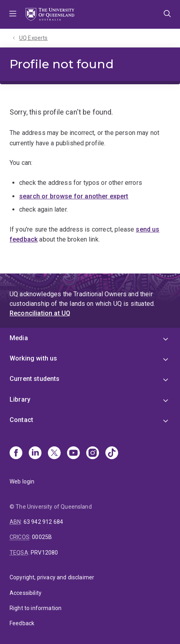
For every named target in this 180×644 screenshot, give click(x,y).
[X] (54, 454)
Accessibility (26, 593)
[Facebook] (16, 454)
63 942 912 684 (43, 522)
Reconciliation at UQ (40, 313)
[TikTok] (112, 454)
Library (20, 399)
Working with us (33, 358)
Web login (22, 482)
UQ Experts (34, 38)
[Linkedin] (35, 454)
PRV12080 (44, 553)
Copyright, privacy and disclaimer (52, 577)
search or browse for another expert (74, 196)
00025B (42, 537)
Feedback (22, 623)
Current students (35, 379)
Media (19, 338)
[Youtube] (73, 454)
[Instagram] (93, 454)
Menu (13, 14)
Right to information (36, 608)
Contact (21, 420)
